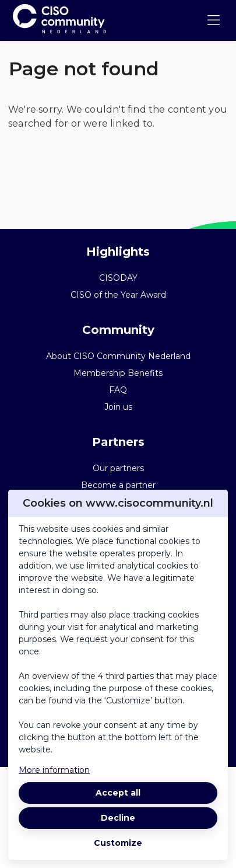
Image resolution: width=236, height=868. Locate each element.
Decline (118, 818)
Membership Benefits (118, 373)
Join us (118, 407)
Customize (118, 843)
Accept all (118, 793)
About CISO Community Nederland (118, 356)
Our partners (118, 468)
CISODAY (118, 278)
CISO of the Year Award (118, 295)
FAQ (118, 390)
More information (54, 770)
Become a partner (118, 485)
